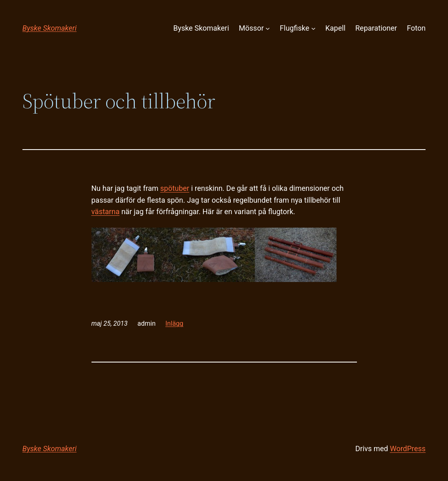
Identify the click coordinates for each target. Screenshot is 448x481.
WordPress (408, 449)
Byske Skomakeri (50, 28)
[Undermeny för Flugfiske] (313, 28)
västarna (106, 211)
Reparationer (376, 28)
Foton (416, 28)
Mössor (251, 28)
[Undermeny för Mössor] (268, 28)
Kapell (336, 28)
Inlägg (174, 323)
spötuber (175, 188)
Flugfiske (294, 28)
